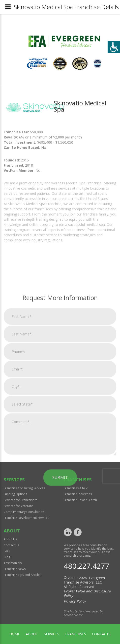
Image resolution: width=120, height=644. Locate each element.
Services (52, 634)
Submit (60, 566)
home (15, 634)
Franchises (76, 634)
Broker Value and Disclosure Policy (87, 593)
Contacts (101, 634)
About (32, 634)
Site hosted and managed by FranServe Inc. (83, 613)
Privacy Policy (75, 601)
